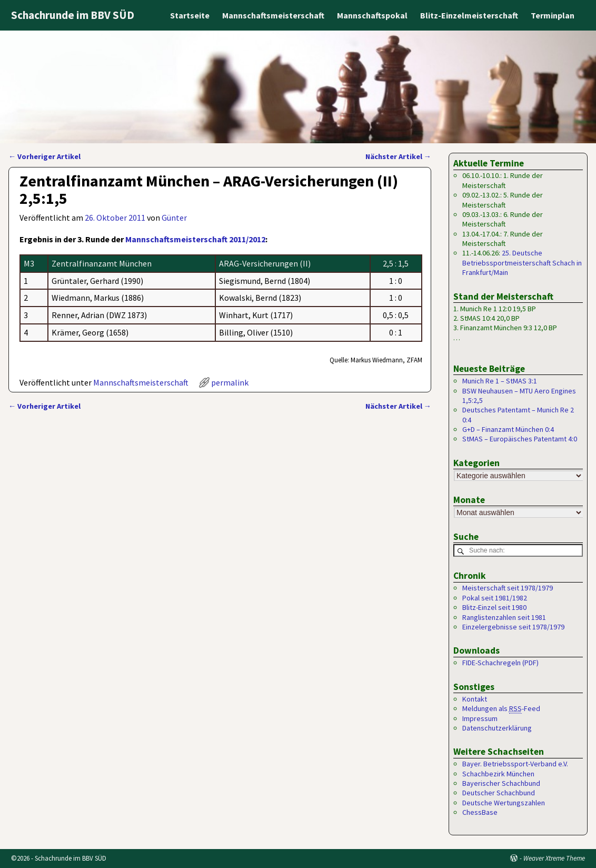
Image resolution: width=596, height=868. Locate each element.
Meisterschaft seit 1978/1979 (508, 588)
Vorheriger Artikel (44, 156)
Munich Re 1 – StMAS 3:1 (500, 381)
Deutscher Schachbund (499, 793)
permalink (230, 382)
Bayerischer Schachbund (501, 784)
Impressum (480, 718)
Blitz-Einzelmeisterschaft (469, 15)
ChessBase (480, 813)
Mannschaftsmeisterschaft (273, 15)
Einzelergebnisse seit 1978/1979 (513, 627)
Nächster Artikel (398, 156)
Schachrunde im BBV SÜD (73, 15)
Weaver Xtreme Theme (554, 858)
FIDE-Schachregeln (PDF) (500, 663)
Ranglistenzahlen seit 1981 (504, 617)
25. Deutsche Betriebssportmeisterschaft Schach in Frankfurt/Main (522, 263)
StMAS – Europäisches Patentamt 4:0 (520, 439)
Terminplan (553, 15)
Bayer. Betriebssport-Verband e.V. (515, 764)
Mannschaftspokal (372, 15)
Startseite (190, 15)
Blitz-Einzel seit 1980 (494, 608)
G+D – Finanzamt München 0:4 (508, 429)
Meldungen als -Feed (501, 709)
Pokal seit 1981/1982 (495, 598)
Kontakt (475, 699)
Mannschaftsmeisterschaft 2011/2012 (195, 239)
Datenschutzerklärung (497, 728)
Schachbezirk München (498, 774)
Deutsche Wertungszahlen (504, 803)
